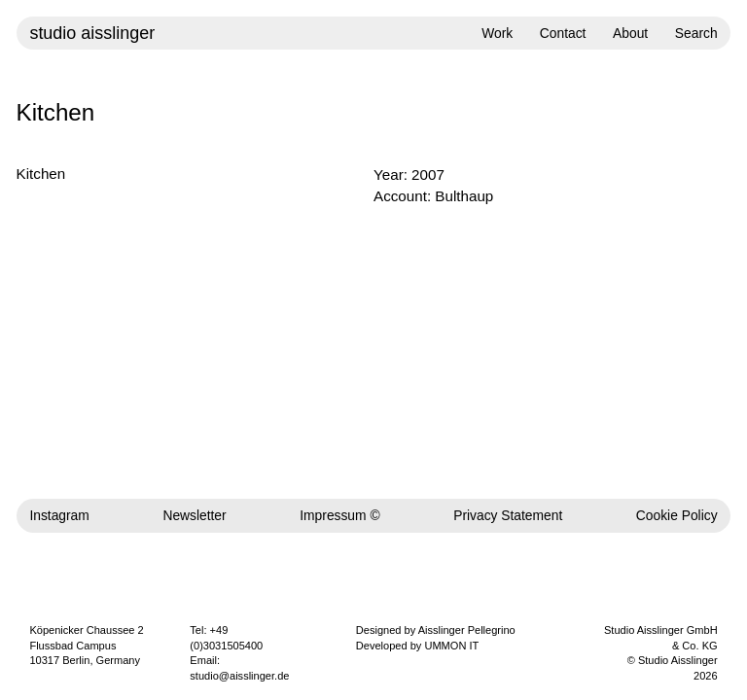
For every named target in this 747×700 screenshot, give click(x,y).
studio (92, 33)
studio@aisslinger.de (239, 676)
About (630, 33)
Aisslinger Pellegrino (467, 630)
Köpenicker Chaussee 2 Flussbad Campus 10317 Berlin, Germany (86, 645)
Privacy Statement (508, 515)
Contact (563, 33)
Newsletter (194, 515)
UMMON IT (451, 646)
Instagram (59, 515)
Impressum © (339, 515)
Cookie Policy (677, 515)
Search (696, 33)
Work (497, 33)
